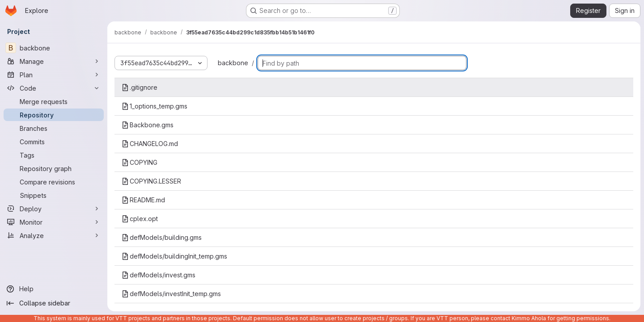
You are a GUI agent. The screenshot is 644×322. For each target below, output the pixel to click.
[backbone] (54, 48)
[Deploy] (54, 209)
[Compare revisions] (54, 182)
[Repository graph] (54, 168)
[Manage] (54, 61)
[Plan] (54, 75)
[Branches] (54, 128)
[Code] (54, 88)
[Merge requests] (54, 101)
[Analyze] (54, 235)
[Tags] (54, 155)
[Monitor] (54, 222)
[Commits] (54, 142)
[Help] (54, 289)
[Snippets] (54, 195)
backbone (233, 63)
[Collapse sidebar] (54, 303)
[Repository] (54, 115)
